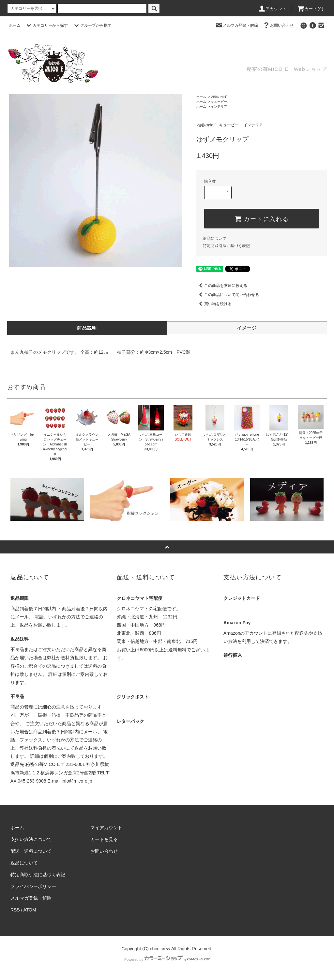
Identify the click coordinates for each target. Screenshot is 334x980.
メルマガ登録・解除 (236, 25)
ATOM (30, 910)
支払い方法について (31, 839)
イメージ (247, 328)
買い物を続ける (214, 304)
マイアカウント (106, 828)
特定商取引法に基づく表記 (226, 246)
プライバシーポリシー (33, 886)
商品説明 (87, 328)
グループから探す (92, 25)
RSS (15, 910)
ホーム (15, 25)
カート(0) (310, 9)
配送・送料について (31, 851)
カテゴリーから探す (46, 25)
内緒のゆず (219, 97)
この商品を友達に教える (222, 286)
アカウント (272, 9)
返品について (215, 239)
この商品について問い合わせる (228, 295)
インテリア (219, 107)
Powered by (167, 959)
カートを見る (104, 839)
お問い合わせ (278, 25)
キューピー (219, 102)
